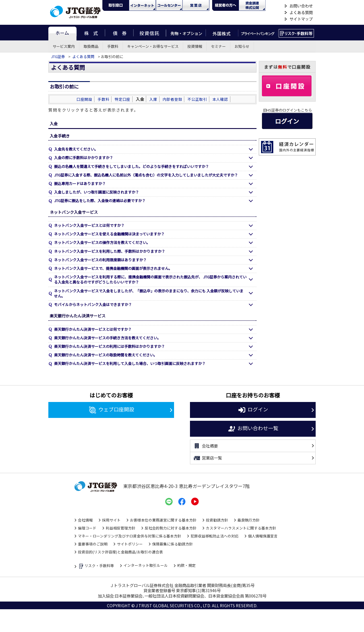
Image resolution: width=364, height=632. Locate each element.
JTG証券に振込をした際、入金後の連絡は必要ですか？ (100, 201)
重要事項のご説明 (93, 544)
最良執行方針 (249, 520)
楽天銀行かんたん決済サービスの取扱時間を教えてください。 (106, 355)
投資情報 (195, 46)
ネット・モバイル (142, 5)
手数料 (113, 46)
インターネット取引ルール (146, 565)
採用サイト (111, 520)
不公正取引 (197, 99)
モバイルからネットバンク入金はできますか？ (93, 304)
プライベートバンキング (258, 33)
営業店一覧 (207, 458)
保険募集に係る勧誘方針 (172, 544)
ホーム (62, 33)
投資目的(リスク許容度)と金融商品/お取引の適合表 (120, 552)
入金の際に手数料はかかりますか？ (84, 158)
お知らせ (242, 46)
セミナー (218, 46)
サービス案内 (64, 46)
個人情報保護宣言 (263, 536)
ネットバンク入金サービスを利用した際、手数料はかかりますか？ (110, 251)
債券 (119, 33)
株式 (91, 33)
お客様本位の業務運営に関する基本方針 (163, 520)
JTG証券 (58, 57)
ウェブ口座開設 (111, 410)
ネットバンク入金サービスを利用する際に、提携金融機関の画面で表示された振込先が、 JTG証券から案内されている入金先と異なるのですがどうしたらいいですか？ (150, 279)
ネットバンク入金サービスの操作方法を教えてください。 (102, 242)
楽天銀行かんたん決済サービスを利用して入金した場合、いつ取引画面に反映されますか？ (130, 363)
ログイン (253, 410)
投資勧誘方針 (217, 520)
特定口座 (122, 99)
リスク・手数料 (296, 33)
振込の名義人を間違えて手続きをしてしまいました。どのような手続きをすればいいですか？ (132, 166)
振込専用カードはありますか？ (80, 183)
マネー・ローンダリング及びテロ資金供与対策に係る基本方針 (130, 536)
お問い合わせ (299, 6)
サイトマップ (299, 19)
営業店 (196, 5)
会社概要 (205, 446)
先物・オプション (186, 33)
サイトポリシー (130, 544)
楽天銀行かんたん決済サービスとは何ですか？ (93, 329)
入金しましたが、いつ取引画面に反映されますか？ (97, 192)
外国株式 (222, 33)
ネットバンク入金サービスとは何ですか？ (89, 225)
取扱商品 (91, 46)
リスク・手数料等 (96, 566)
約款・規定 (186, 565)
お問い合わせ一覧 (253, 429)
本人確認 (220, 99)
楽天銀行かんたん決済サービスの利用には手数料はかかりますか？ (109, 346)
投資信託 (150, 33)
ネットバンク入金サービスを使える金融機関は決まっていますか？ (109, 234)
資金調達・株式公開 (252, 5)
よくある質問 (299, 13)
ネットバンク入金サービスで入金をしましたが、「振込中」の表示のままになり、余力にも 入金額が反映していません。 (149, 293)
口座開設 (84, 99)
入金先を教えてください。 (76, 149)
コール (169, 5)
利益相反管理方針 (121, 528)
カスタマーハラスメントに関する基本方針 (241, 528)
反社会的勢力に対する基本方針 (171, 528)
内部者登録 (172, 99)
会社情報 (85, 520)
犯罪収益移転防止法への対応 (215, 536)
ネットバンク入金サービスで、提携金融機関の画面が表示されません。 (113, 268)
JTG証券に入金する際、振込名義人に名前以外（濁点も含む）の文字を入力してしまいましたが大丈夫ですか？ (146, 175)
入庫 (153, 99)
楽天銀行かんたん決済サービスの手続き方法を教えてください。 (107, 338)
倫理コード (87, 528)
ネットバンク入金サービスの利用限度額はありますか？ (100, 260)
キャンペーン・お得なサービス (153, 46)
